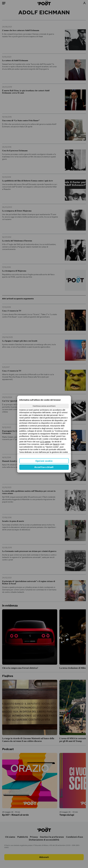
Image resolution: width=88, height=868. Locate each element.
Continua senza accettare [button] (44, 406)
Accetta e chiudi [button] (44, 467)
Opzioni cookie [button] (44, 461)
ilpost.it (56, 444)
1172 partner (45, 442)
